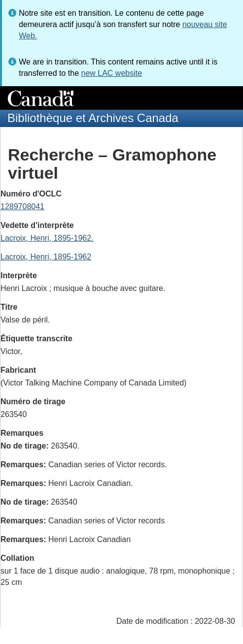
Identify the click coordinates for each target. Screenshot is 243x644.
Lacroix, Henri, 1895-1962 (46, 257)
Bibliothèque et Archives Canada (93, 118)
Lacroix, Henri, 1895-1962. (47, 238)
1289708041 (22, 207)
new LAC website (111, 73)
